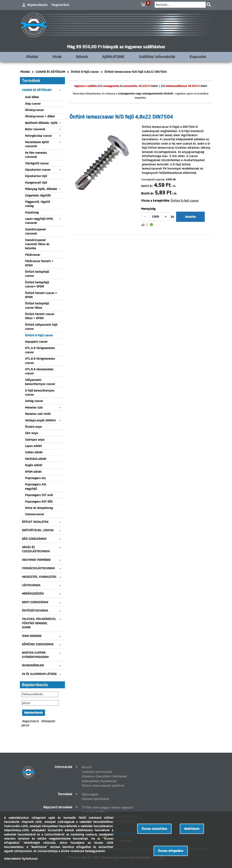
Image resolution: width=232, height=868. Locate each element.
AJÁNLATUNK (113, 57)
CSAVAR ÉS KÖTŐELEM (50, 72)
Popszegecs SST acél (39, 495)
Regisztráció (60, 5)
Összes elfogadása (171, 851)
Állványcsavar (34, 110)
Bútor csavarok (35, 129)
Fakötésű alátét (36, 459)
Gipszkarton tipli (36, 176)
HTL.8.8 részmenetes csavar (39, 371)
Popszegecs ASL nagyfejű (36, 486)
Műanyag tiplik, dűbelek (41, 189)
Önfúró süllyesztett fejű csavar (41, 327)
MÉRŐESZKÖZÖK (33, 594)
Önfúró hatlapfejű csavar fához (37, 305)
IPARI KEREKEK (32, 636)
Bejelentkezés (37, 5)
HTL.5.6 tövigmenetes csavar (40, 350)
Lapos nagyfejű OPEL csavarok (39, 221)
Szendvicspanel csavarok (35, 231)
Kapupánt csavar (36, 342)
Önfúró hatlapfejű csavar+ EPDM (37, 284)
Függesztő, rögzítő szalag (37, 204)
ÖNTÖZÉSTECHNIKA (35, 611)
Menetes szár (34, 408)
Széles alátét (34, 452)
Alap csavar (33, 104)
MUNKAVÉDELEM (33, 665)
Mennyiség (148, 209)
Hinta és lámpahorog (39, 508)
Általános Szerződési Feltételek (104, 776)
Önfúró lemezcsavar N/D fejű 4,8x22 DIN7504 (136, 72)
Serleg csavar (34, 401)
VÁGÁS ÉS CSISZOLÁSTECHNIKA (36, 549)
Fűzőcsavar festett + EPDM (39, 263)
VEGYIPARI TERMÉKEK (36, 560)
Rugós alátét (34, 465)
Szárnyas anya (35, 440)
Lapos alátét (33, 446)
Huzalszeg (32, 212)
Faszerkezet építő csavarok (37, 144)
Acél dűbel (32, 97)
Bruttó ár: (148, 193)
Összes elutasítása (154, 829)
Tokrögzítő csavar (37, 163)
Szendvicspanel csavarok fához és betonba (37, 244)
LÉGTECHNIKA (31, 585)
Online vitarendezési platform (103, 785)
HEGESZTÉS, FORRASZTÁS (39, 577)
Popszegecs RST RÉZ (39, 502)
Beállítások (192, 829)
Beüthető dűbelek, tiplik (41, 123)
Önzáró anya (33, 427)
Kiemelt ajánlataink (96, 799)
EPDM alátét (33, 472)
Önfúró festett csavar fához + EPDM (40, 316)
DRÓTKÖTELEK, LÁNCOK (38, 530)
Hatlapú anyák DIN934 (40, 420)
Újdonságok (90, 794)
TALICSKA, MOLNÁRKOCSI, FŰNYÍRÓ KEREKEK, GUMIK (39, 623)
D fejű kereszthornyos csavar (40, 393)
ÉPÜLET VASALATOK (35, 522)
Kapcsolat (198, 57)
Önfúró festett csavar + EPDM (41, 295)
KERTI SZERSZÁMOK (35, 602)
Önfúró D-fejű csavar (85, 72)
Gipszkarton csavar (38, 170)
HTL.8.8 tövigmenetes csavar (40, 361)
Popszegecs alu (35, 478)
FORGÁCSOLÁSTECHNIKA (38, 568)
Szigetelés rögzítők (38, 195)
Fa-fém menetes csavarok (36, 155)
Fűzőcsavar (33, 255)
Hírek (57, 57)
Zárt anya (31, 433)
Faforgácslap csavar (38, 136)
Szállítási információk (157, 57)
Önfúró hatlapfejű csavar (37, 274)
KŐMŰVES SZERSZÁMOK (38, 644)
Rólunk (82, 57)
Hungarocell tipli (36, 183)
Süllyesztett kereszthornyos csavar (40, 382)
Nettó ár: (147, 186)
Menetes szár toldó (38, 414)
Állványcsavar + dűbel (40, 116)
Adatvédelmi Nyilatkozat (99, 781)
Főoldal (32, 57)
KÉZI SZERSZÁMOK (34, 539)
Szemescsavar (35, 514)
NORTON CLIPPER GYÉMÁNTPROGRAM (35, 655)
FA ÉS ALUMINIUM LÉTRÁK (39, 674)
